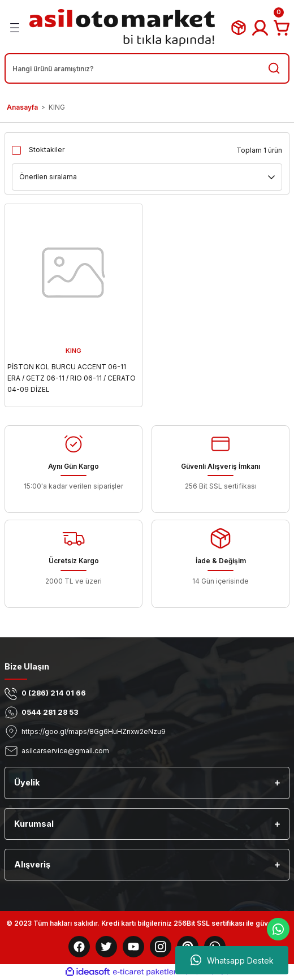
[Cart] (282, 28)
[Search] (147, 68)
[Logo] (122, 28)
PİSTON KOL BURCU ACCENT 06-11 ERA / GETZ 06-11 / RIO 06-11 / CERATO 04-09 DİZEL (72, 378)
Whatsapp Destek (232, 960)
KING (57, 107)
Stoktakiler (47, 150)
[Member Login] (260, 28)
